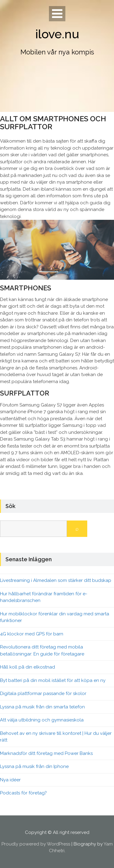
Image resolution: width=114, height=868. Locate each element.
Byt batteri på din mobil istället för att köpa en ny (53, 680)
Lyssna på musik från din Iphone (34, 766)
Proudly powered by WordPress (36, 844)
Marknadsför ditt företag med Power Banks (46, 753)
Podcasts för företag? (23, 793)
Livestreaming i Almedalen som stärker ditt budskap (56, 580)
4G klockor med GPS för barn (32, 634)
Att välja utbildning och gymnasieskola (42, 720)
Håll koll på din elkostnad (28, 667)
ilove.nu (57, 34)
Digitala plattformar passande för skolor (43, 693)
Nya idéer (10, 780)
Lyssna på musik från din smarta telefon (42, 707)
